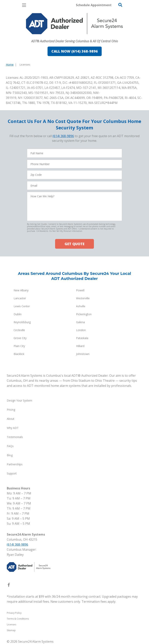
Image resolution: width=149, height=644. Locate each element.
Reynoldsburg (22, 322)
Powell (80, 290)
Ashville (81, 306)
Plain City (19, 346)
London (81, 330)
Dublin (18, 314)
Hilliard (80, 346)
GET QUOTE (74, 244)
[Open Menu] (24, 5)
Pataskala (82, 338)
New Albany (21, 290)
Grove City (20, 338)
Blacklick (19, 354)
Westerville (83, 298)
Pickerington (84, 314)
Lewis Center (22, 306)
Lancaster (20, 298)
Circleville (19, 330)
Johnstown (83, 354)
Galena (80, 322)
